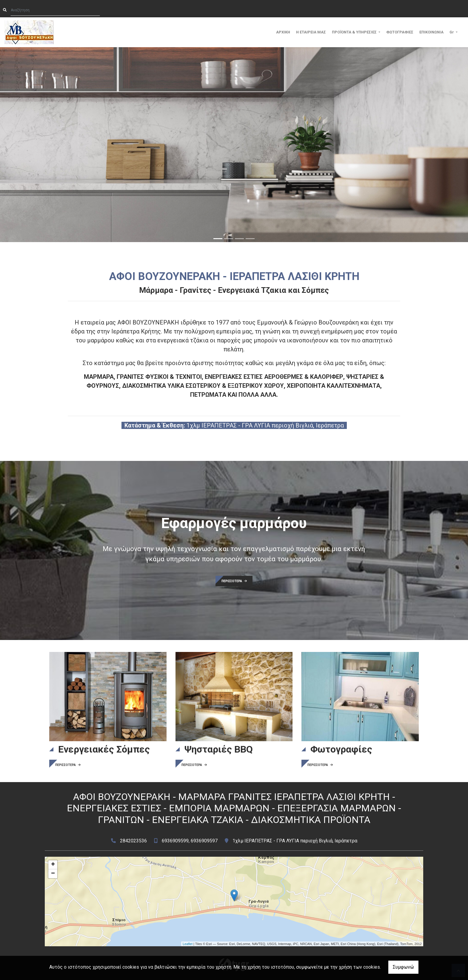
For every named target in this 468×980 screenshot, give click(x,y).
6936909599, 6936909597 (190, 841)
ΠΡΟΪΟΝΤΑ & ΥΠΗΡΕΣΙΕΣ (355, 32)
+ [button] (53, 865)
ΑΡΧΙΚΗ (283, 32)
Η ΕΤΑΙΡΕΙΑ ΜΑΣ (311, 32)
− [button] (53, 874)
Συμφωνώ (403, 967)
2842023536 (133, 841)
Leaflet (188, 944)
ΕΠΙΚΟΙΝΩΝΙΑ (431, 32)
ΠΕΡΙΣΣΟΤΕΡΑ (234, 581)
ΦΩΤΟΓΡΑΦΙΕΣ (400, 32)
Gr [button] (452, 32)
